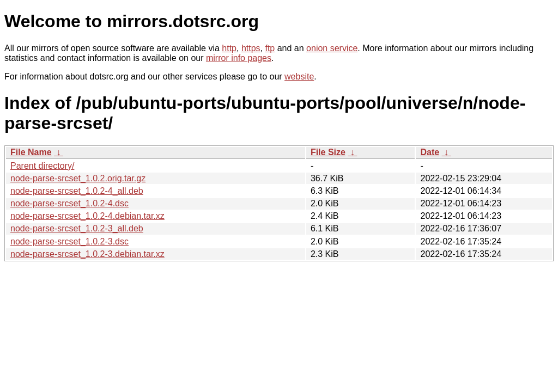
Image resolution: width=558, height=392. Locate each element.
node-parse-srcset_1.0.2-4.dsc (69, 203)
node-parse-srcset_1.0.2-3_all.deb (77, 228)
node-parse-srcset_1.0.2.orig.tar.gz (78, 178)
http (229, 48)
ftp (270, 48)
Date (430, 152)
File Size (328, 152)
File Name (31, 152)
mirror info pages (239, 58)
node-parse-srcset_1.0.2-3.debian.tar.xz (87, 254)
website (299, 76)
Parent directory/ (42, 166)
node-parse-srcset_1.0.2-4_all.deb (77, 191)
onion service (332, 48)
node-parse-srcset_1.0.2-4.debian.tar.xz (87, 216)
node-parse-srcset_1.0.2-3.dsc (69, 241)
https (251, 48)
